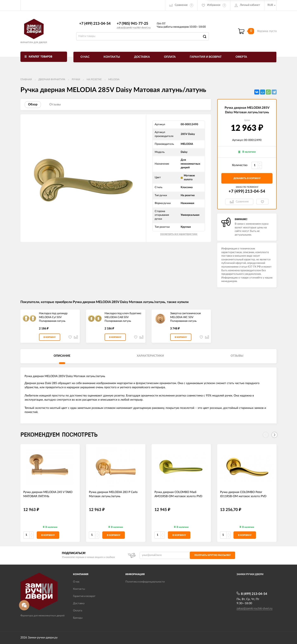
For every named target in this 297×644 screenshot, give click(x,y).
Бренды (78, 618)
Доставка (142, 57)
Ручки (76, 79)
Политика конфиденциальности (145, 582)
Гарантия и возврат (206, 57)
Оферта (241, 57)
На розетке (94, 79)
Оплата (170, 57)
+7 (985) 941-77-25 (132, 24)
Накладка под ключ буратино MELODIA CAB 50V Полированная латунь (123, 317)
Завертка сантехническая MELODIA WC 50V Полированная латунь (185, 317)
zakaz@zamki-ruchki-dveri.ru (134, 28)
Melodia (114, 79)
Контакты (112, 57)
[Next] (275, 435)
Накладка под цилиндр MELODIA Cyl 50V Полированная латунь (53, 317)
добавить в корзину (247, 178)
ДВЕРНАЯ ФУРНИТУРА (52, 79)
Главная (26, 79)
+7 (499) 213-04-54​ (95, 24)
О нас (85, 57)
